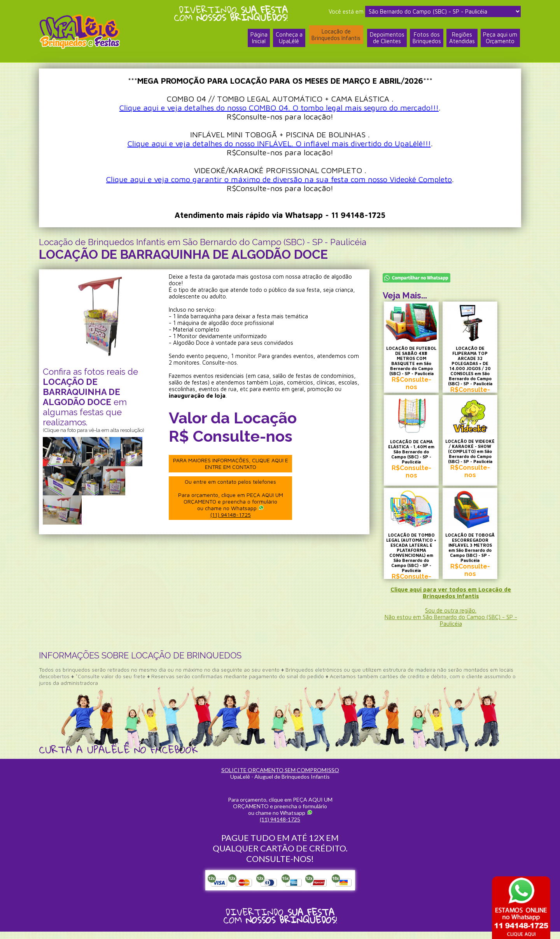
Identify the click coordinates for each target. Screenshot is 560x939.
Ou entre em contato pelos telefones (233, 498)
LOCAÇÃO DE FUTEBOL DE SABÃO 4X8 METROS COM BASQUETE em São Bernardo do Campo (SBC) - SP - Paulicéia (414, 363)
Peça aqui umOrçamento (500, 40)
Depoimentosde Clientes (386, 40)
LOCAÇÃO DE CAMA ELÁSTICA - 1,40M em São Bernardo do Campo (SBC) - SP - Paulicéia (415, 456)
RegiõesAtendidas (462, 40)
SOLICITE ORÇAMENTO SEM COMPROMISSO (280, 777)
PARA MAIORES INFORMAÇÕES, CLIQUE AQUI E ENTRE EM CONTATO (233, 463)
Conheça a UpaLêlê (288, 40)
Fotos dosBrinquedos (426, 40)
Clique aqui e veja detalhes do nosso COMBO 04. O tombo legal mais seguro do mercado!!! (279, 108)
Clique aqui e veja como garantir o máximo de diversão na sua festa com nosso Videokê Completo (279, 179)
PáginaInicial (257, 40)
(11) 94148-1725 (233, 514)
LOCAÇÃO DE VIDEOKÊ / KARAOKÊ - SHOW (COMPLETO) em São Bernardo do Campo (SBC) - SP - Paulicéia (479, 459)
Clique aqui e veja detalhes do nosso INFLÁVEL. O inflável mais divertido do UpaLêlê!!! (279, 143)
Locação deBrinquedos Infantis (335, 36)
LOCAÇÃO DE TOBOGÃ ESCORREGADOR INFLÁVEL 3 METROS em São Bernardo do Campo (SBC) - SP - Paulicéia (479, 555)
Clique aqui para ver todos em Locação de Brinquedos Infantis (451, 600)
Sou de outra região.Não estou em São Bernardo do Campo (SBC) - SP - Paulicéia (451, 624)
